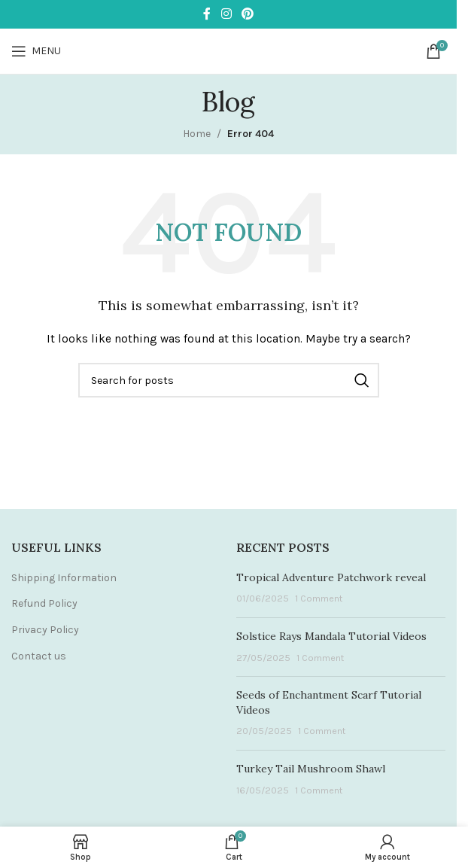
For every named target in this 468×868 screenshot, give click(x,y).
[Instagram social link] (226, 14)
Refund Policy (44, 603)
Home (197, 134)
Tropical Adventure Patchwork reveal (331, 577)
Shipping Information (64, 578)
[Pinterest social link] (248, 14)
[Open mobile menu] (36, 51)
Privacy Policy (45, 630)
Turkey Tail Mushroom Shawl (311, 769)
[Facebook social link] (207, 14)
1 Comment (319, 598)
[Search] (229, 380)
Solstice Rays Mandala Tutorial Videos (331, 636)
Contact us (39, 656)
